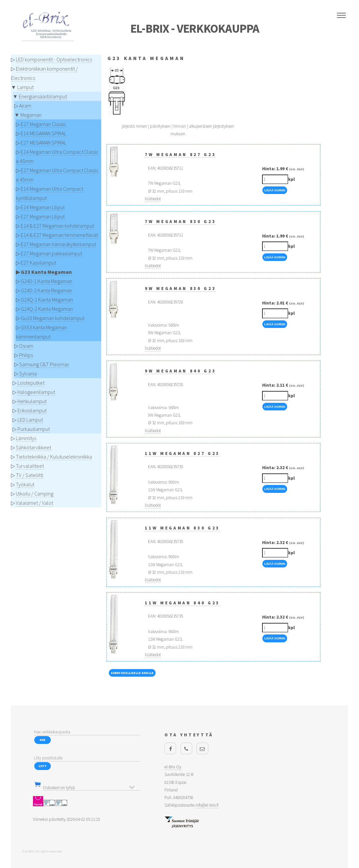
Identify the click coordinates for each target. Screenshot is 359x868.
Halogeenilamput (36, 392)
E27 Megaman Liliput (43, 216)
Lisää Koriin (275, 190)
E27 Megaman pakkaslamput (51, 253)
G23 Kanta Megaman (46, 272)
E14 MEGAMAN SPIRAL (44, 133)
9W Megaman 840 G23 (180, 371)
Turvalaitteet (30, 466)
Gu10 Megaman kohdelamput (53, 318)
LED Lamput (30, 420)
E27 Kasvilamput (38, 263)
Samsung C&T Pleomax (44, 364)
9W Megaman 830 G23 (180, 289)
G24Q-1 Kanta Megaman (47, 300)
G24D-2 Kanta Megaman (46, 290)
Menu (341, 16)
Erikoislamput (32, 410)
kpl (291, 179)
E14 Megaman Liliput (43, 207)
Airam (25, 106)
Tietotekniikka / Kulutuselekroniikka (54, 457)
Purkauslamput (34, 429)
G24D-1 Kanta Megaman (46, 281)
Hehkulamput (32, 401)
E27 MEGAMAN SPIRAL (44, 143)
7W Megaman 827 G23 (180, 155)
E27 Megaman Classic (44, 124)
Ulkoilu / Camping (35, 494)
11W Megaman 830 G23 (182, 528)
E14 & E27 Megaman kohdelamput (57, 226)
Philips (26, 355)
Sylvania (28, 373)
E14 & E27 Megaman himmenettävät (59, 235)
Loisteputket (31, 383)
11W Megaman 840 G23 (182, 603)
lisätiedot (153, 199)
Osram (26, 346)
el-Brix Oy (173, 767)
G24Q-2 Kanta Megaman (47, 309)
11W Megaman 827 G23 (182, 453)
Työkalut (25, 484)
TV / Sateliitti (30, 475)
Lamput (25, 87)
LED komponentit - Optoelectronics (54, 59)
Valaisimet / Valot (34, 503)
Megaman (31, 115)
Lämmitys (26, 438)
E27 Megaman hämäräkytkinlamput (58, 244)
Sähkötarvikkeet (33, 447)
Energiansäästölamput (43, 96)
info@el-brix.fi (207, 805)
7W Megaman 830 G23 (180, 222)
